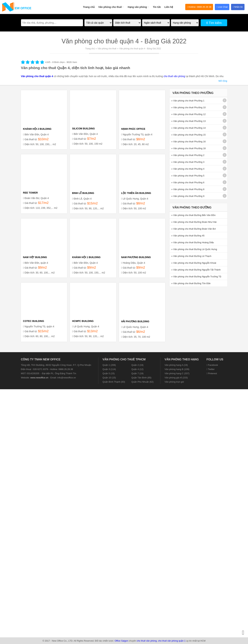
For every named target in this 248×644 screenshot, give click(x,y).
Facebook (212, 365)
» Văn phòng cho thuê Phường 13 (188, 121)
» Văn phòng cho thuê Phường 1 (188, 101)
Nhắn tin (238, 7)
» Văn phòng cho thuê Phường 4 (188, 169)
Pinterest (212, 373)
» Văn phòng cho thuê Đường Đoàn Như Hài (194, 222)
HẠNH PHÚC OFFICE (133, 129)
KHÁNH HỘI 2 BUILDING (37, 129)
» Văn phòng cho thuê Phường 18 (188, 148)
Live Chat (222, 7)
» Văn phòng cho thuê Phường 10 (188, 107)
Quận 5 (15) (109, 373)
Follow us (215, 359)
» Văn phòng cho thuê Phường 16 (188, 142)
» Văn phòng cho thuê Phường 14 (188, 128)
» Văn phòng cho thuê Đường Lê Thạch (191, 256)
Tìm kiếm (214, 23)
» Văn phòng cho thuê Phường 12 (188, 114)
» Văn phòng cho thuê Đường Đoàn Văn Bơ (193, 229)
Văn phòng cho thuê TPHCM (124, 359)
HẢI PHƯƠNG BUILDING (135, 321)
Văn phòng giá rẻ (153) (176, 378)
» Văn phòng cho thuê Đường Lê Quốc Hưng (194, 249)
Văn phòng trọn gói (174, 382)
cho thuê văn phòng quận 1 (172, 641)
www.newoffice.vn (39, 378)
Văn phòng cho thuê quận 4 (37, 76)
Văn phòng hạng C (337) (177, 373)
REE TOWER (30, 193)
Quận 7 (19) (137, 373)
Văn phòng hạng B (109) (177, 369)
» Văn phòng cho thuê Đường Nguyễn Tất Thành (196, 270)
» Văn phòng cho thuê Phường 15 (188, 135)
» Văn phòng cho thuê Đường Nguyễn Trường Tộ (196, 277)
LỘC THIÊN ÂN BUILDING (136, 193)
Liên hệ (169, 7)
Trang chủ (89, 7)
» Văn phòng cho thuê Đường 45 (188, 236)
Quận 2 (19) (137, 365)
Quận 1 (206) (109, 365)
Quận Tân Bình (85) (141, 378)
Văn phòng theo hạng (182, 359)
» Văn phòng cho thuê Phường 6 (188, 182)
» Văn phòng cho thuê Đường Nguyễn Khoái (194, 263)
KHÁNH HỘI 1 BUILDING (86, 257)
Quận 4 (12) (137, 369)
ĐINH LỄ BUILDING (83, 193)
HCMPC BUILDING (83, 321)
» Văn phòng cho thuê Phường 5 (188, 176)
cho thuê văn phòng (174, 76)
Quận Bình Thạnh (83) (114, 382)
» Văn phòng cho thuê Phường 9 (188, 196)
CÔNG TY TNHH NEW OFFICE (41, 359)
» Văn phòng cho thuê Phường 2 (188, 155)
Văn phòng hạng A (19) (176, 365)
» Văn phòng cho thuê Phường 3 (188, 162)
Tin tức (157, 7)
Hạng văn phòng (139, 5)
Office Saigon (121, 641)
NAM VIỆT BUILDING (35, 257)
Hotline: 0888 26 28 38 (199, 7)
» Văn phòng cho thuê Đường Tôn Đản (191, 283)
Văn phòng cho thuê (111, 5)
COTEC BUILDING (34, 321)
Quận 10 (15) (109, 378)
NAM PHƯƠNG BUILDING (136, 257)
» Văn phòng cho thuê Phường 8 (188, 189)
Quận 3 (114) (109, 369)
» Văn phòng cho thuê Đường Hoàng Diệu (193, 242)
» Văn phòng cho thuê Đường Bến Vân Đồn (193, 215)
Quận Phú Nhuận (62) (143, 382)
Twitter (211, 369)
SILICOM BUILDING (83, 129)
